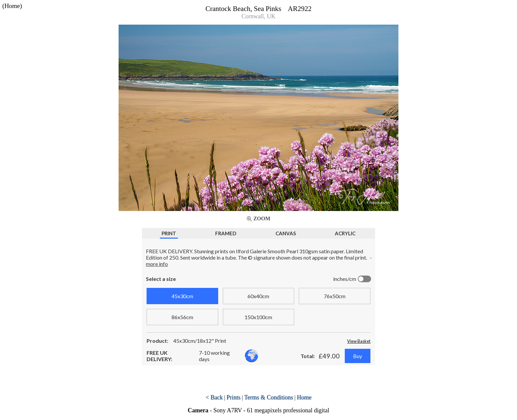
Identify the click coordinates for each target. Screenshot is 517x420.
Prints (234, 397)
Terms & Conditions (269, 397)
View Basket (359, 341)
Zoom (262, 218)
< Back (214, 397)
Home (304, 397)
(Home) (12, 6)
